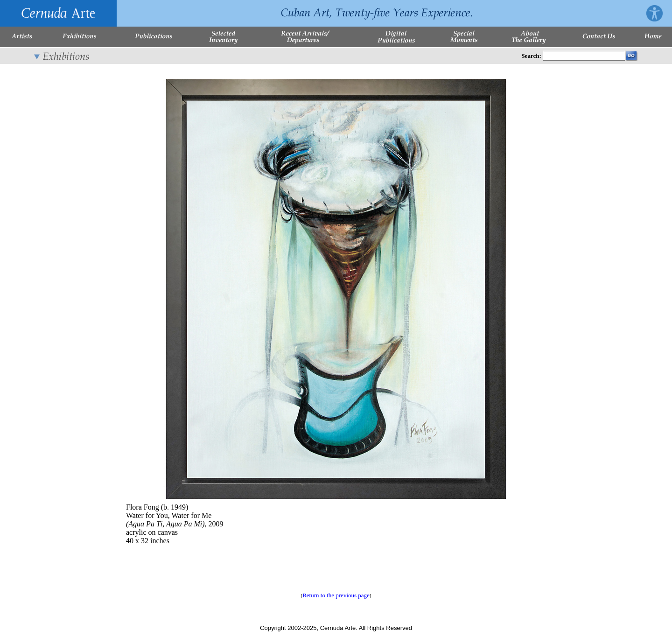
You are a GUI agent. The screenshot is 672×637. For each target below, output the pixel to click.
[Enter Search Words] (584, 56)
